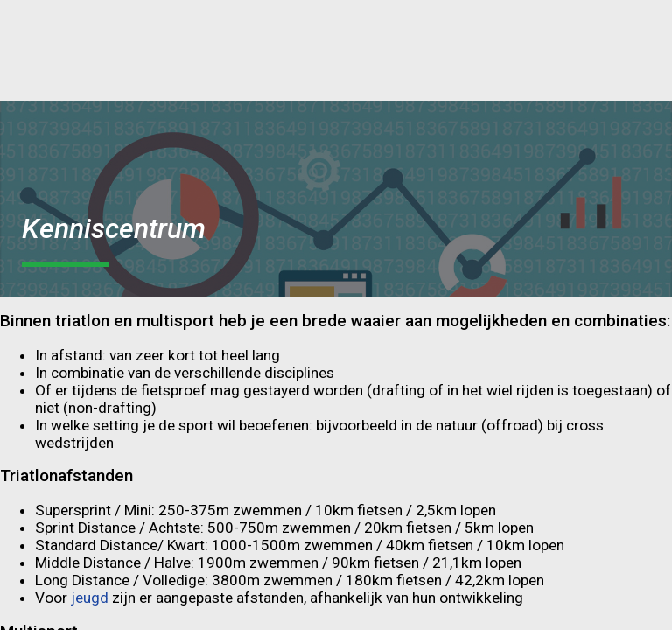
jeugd (91, 598)
